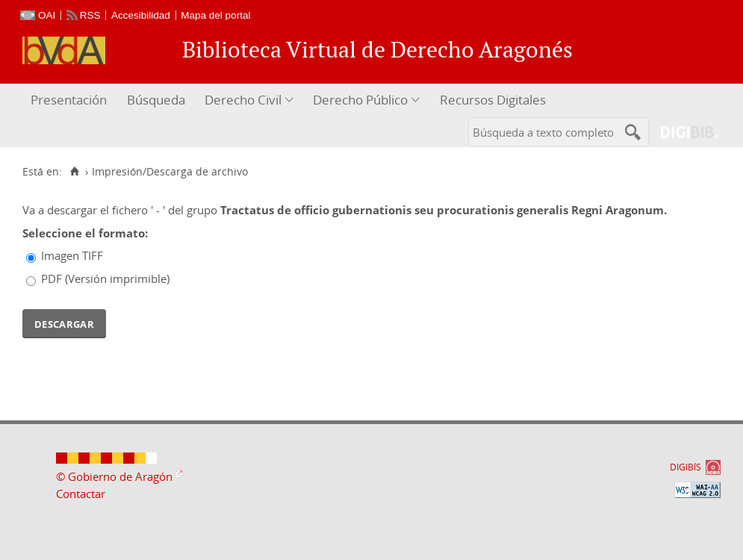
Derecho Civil (243, 100)
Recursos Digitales (493, 100)
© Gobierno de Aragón (114, 476)
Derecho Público (360, 100)
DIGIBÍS (686, 467)
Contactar (81, 494)
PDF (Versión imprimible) (105, 279)
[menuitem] (71, 100)
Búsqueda (156, 100)
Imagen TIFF (72, 255)
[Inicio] (74, 172)
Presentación (69, 100)
